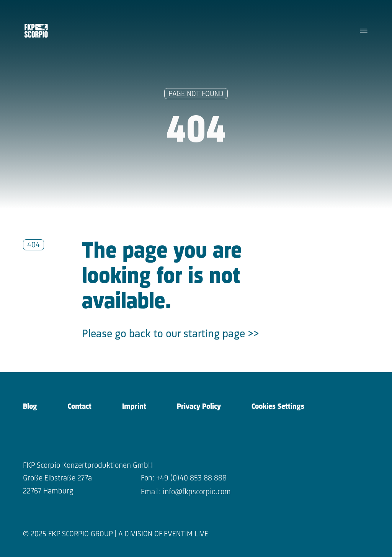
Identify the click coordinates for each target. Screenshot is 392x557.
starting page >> (221, 334)
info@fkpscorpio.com (197, 492)
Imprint (134, 407)
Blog (30, 407)
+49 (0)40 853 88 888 (191, 478)
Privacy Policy (199, 407)
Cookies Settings (278, 407)
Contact (80, 407)
